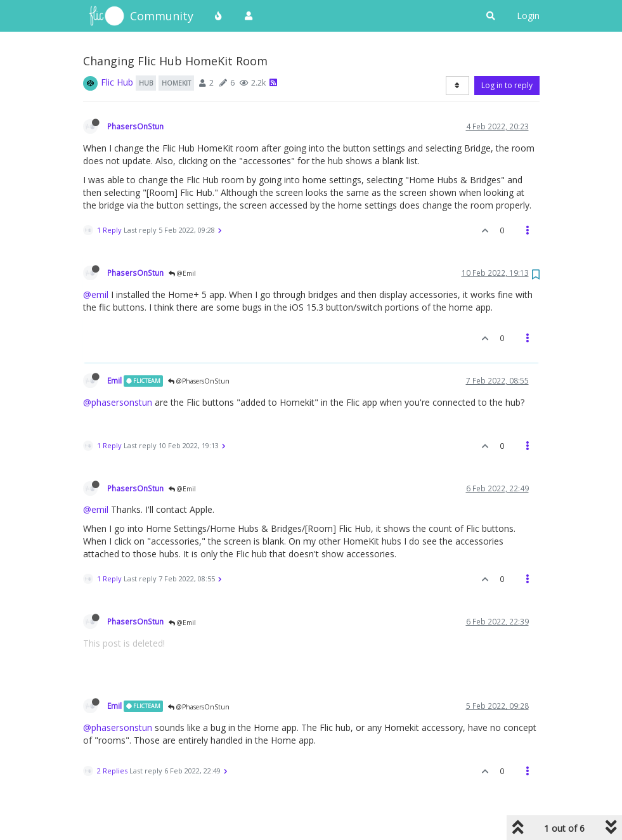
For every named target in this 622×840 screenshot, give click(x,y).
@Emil (182, 273)
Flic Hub (117, 82)
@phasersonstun (118, 402)
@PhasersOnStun (199, 381)
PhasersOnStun (135, 126)
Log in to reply (507, 85)
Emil (114, 380)
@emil (96, 294)
